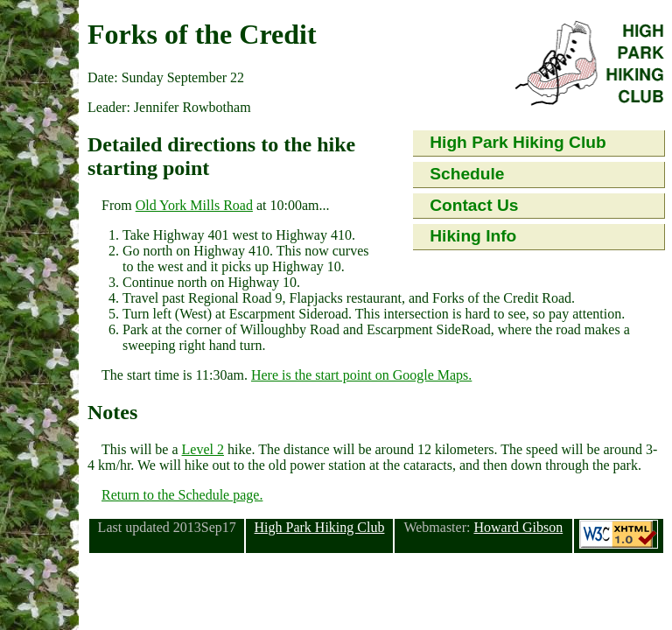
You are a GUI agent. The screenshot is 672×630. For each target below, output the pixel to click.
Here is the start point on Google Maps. (361, 375)
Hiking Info (473, 236)
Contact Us (474, 205)
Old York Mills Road (194, 205)
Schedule (467, 174)
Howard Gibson (518, 527)
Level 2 (203, 449)
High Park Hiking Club (518, 142)
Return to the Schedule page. (182, 495)
